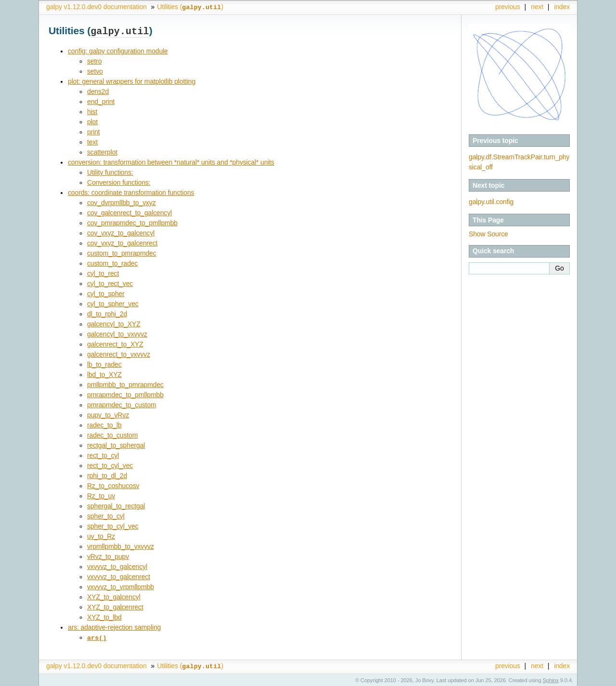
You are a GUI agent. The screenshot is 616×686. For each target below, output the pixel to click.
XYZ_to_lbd (104, 616)
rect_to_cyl (103, 454)
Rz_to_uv (101, 495)
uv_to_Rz (101, 535)
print (94, 131)
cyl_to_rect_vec (110, 283)
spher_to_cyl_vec (113, 525)
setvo (95, 70)
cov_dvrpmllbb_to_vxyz (122, 202)
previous (508, 7)
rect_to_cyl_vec (110, 465)
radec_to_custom (112, 434)
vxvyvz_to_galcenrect (119, 576)
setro (94, 60)
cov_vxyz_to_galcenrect (122, 242)
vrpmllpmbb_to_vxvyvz (121, 545)
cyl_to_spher (106, 293)
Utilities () (190, 7)
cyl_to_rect (103, 272)
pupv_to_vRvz (108, 414)
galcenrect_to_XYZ (115, 343)
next (537, 7)
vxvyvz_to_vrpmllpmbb (121, 586)
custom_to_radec (112, 262)
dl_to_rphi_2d (107, 313)
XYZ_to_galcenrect (115, 606)
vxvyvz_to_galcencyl (117, 566)
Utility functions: (110, 171)
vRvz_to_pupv (108, 556)
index (562, 7)
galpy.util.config (491, 202)
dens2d (98, 91)
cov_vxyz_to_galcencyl (121, 232)
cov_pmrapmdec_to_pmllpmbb (132, 222)
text (92, 141)
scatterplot (102, 151)
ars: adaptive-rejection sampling (114, 626)
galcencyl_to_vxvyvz (117, 333)
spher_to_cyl (106, 515)
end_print (101, 101)
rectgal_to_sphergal (116, 444)
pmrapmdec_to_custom (122, 404)
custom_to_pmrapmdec (122, 252)
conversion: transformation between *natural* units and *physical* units (171, 161)
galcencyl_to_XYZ (114, 323)
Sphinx (551, 679)
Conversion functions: (119, 181)
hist (92, 111)
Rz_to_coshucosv (113, 485)
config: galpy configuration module (118, 50)
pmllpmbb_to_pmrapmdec (125, 384)
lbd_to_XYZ (104, 374)
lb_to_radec (104, 363)
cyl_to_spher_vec (113, 303)
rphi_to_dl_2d (107, 475)
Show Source (488, 234)
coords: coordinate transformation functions (131, 192)
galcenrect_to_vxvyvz (119, 353)
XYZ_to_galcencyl (114, 596)
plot (92, 121)
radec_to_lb (104, 424)
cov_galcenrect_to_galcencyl (129, 212)
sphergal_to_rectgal (116, 505)
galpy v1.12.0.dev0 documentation (96, 7)
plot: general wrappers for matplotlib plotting (132, 80)
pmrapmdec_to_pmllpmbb (125, 394)
